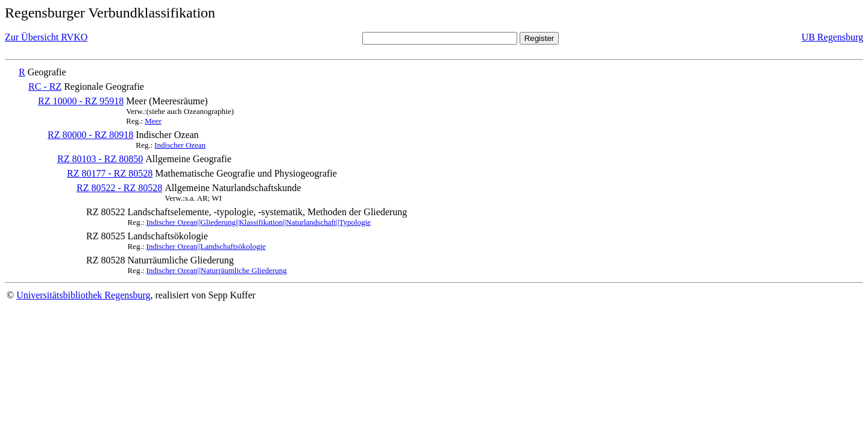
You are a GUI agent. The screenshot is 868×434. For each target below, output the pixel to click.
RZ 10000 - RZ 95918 (81, 101)
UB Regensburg (832, 37)
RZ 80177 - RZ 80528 (110, 173)
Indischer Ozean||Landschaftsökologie (206, 246)
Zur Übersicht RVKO (46, 37)
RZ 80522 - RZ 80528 (119, 188)
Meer (153, 121)
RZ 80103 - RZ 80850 (100, 159)
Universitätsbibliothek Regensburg (83, 295)
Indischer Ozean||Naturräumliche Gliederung (217, 270)
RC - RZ (45, 86)
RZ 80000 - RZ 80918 (90, 135)
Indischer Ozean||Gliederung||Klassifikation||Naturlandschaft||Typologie (259, 222)
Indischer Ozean (180, 145)
